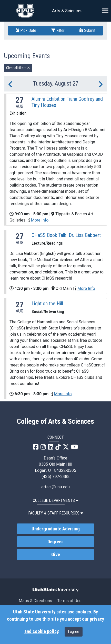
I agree (74, 632)
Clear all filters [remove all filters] (18, 68)
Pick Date (26, 30)
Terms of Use (69, 601)
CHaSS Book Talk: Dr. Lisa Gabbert (66, 235)
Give (56, 555)
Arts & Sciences (67, 11)
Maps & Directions (35, 601)
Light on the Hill (47, 303)
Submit (87, 30)
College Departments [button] (56, 500)
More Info (40, 220)
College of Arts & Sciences (55, 421)
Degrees (55, 542)
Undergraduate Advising (56, 529)
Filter (58, 30)
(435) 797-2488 (55, 477)
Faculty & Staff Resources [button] (56, 513)
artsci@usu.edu (55, 487)
